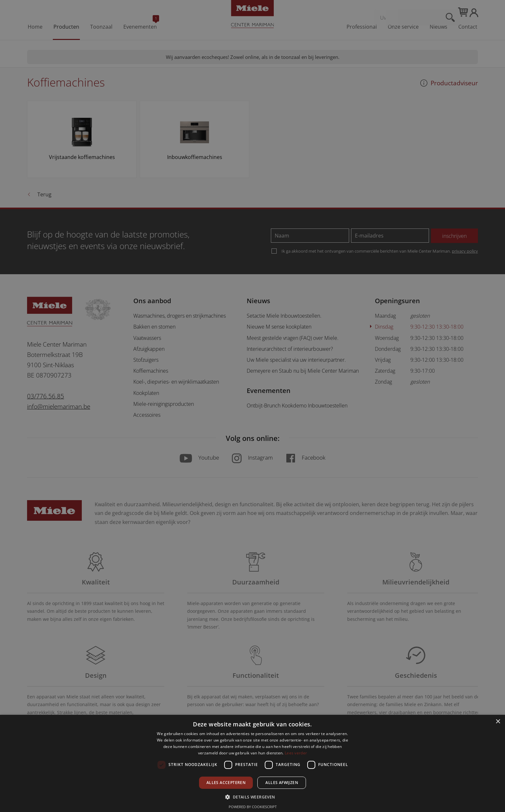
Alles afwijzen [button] (282, 783)
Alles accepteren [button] (226, 783)
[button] (252, 797)
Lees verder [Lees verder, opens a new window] (296, 753)
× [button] (498, 722)
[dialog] (252, 406)
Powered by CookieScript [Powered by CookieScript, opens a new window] (253, 807)
